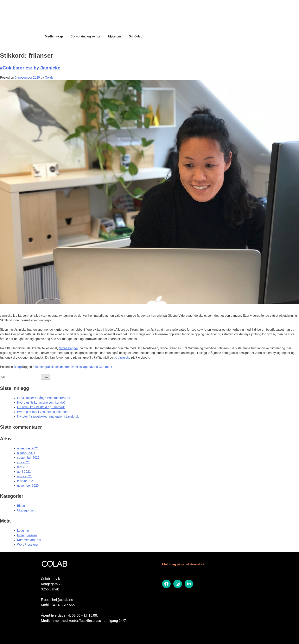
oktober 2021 (26, 453)
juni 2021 (23, 462)
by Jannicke (122, 358)
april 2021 (24, 472)
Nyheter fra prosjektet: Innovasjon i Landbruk (48, 416)
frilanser (38, 367)
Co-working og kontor (86, 36)
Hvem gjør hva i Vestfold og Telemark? (44, 412)
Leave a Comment (99, 367)
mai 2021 (23, 467)
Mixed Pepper (68, 348)
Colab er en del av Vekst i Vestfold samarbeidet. (72, 634)
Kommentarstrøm (29, 540)
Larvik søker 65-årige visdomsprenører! (44, 398)
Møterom (115, 36)
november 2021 (28, 448)
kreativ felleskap (76, 367)
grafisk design (54, 367)
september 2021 (28, 458)
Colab (49, 78)
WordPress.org (27, 545)
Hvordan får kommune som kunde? (41, 403)
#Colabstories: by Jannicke (30, 68)
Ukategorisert (26, 510)
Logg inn (23, 531)
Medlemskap (54, 36)
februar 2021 (26, 481)
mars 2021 (24, 476)
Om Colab (136, 36)
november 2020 (28, 486)
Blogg (18, 367)
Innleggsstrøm (27, 535)
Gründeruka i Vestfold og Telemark (41, 407)
